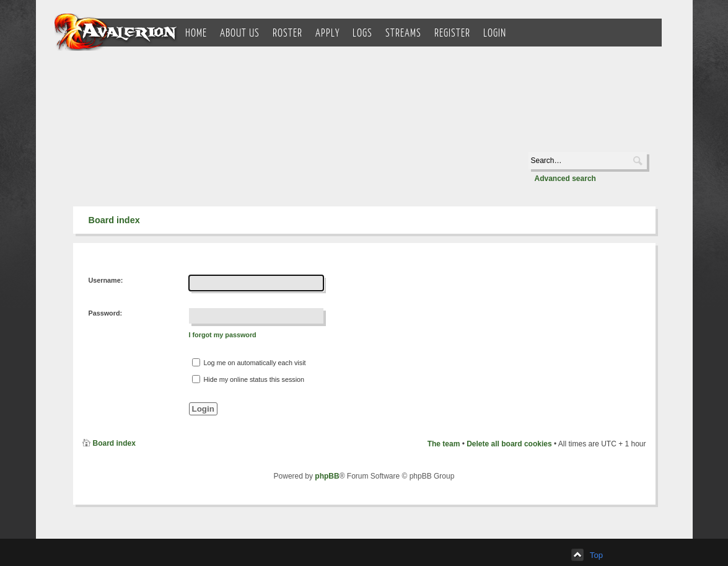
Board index (114, 220)
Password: (106, 313)
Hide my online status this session (248, 379)
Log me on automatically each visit (249, 362)
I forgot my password (223, 335)
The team (444, 444)
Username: (106, 280)
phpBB (327, 476)
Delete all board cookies (509, 444)
